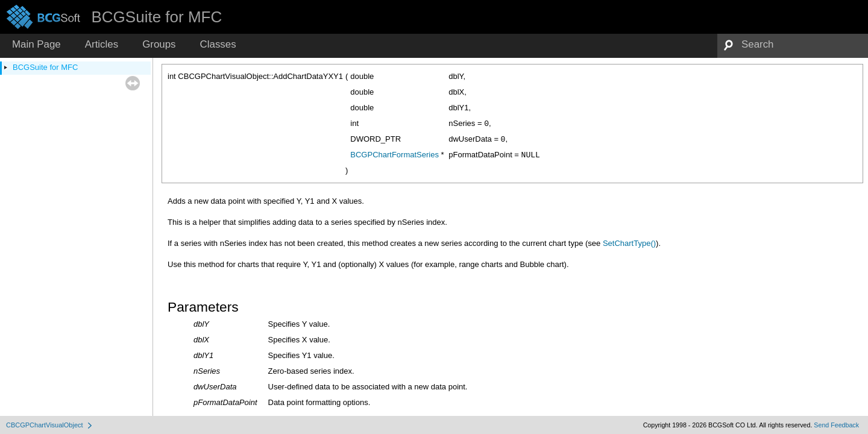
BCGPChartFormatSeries (395, 155)
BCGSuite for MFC (45, 67)
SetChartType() (629, 243)
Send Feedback (836, 425)
